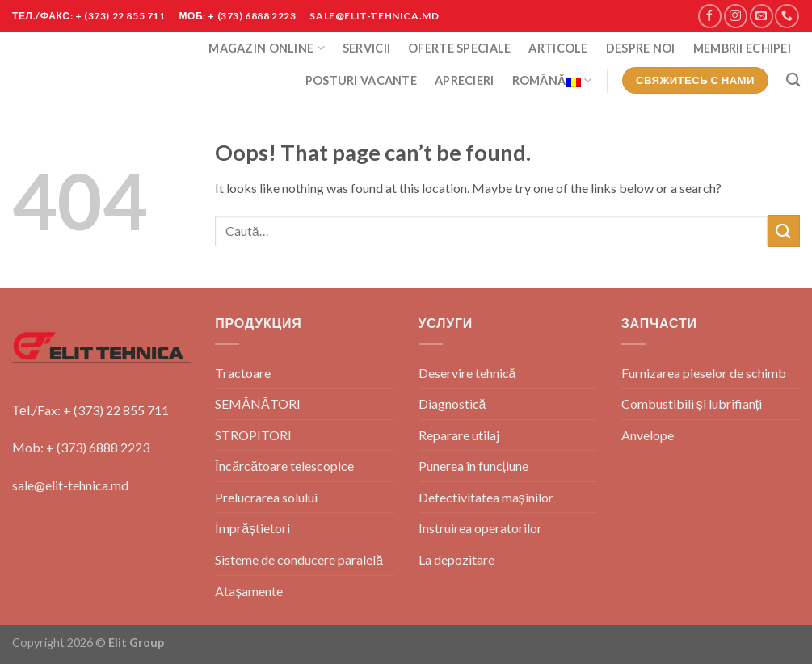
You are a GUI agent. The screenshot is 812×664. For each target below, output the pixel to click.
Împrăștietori (252, 528)
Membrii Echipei (742, 48)
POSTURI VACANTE (361, 80)
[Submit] (784, 231)
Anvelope (648, 435)
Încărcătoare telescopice (284, 466)
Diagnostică (452, 403)
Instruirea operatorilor (480, 528)
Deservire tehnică (467, 373)
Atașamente (249, 591)
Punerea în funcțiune (473, 466)
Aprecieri (465, 80)
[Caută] (793, 80)
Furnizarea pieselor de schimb (704, 373)
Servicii (366, 48)
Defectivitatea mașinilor (486, 497)
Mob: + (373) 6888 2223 (81, 447)
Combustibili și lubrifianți (692, 403)
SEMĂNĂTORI (257, 403)
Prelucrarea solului (266, 497)
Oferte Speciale (459, 48)
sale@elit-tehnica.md (70, 485)
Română (552, 80)
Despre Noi (641, 48)
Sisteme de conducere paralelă (299, 559)
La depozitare (456, 559)
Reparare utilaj (459, 435)
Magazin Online (267, 48)
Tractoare (243, 373)
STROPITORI (253, 435)
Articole (558, 48)
